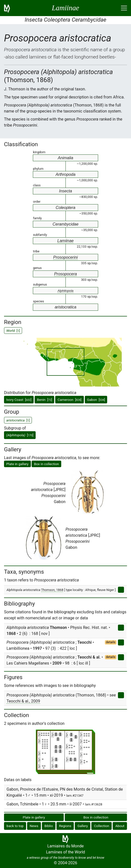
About (120, 826)
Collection (102, 826)
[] (20, 435)
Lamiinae (66, 241)
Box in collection (46, 464)
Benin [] (44, 400)
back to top (15, 826)
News (34, 826)
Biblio (49, 826)
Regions (65, 826)
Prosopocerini (65, 257)
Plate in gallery (17, 464)
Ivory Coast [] (19, 400)
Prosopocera (66, 274)
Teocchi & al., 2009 (23, 701)
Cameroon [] (69, 400)
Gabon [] (96, 400)
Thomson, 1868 (52, 590)
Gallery (83, 826)
